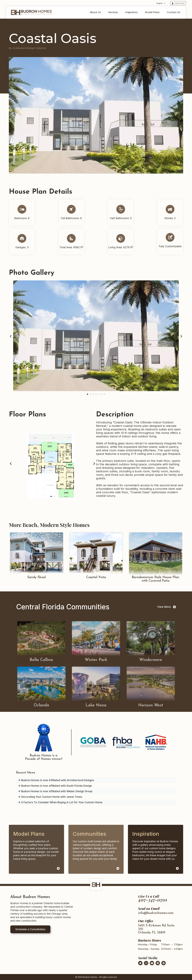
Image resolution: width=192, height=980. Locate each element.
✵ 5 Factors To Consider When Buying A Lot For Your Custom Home (60, 802)
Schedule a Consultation (30, 929)
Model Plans (153, 12)
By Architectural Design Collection (28, 48)
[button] (11, 336)
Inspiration (132, 12)
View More (164, 607)
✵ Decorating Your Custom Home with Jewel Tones (50, 797)
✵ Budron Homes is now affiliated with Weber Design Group (55, 791)
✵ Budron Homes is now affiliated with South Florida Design (55, 786)
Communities (89, 834)
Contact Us (174, 12)
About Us (96, 12)
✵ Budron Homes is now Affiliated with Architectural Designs (56, 780)
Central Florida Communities (63, 607)
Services (114, 12)
